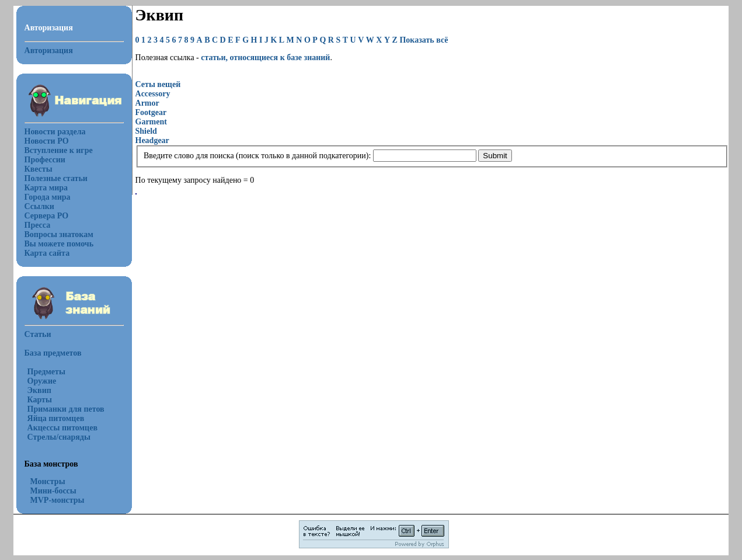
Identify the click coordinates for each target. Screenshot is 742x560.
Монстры (48, 481)
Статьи (38, 334)
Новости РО (47, 141)
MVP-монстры (58, 500)
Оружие (42, 381)
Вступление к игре (59, 150)
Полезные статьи (56, 178)
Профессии (45, 160)
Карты (40, 400)
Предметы (46, 372)
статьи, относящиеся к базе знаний (265, 58)
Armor (147, 103)
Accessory (153, 94)
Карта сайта (47, 253)
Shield (146, 131)
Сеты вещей (158, 84)
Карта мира (46, 188)
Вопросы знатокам (59, 234)
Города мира (48, 197)
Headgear (152, 140)
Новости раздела (55, 132)
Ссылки (39, 206)
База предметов (53, 353)
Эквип (39, 390)
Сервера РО (47, 216)
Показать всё (424, 40)
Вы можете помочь (59, 244)
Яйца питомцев (56, 418)
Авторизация (49, 51)
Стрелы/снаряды (59, 437)
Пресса (38, 225)
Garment (151, 122)
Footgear (151, 112)
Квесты (39, 169)
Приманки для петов (66, 409)
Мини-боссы (53, 491)
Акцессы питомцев (62, 428)
